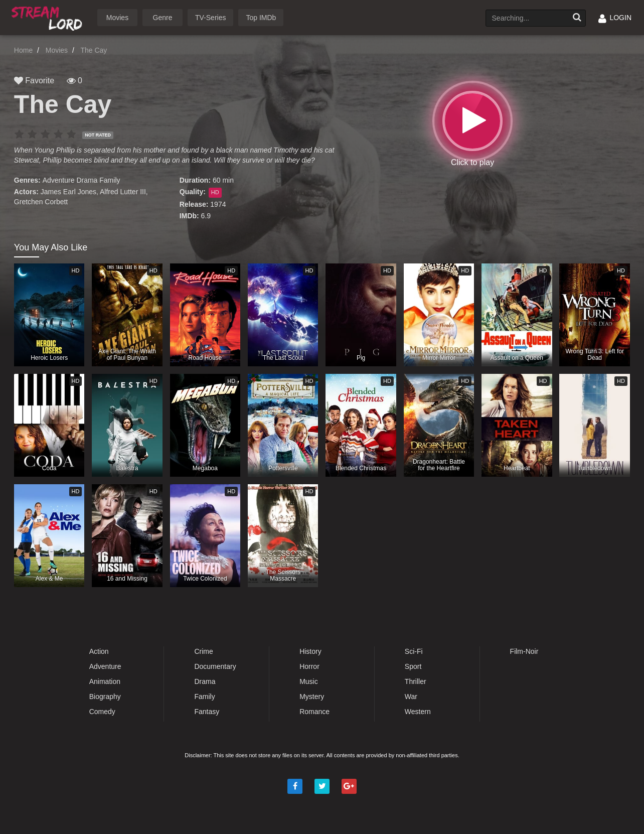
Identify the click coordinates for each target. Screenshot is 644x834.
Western (418, 712)
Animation (105, 681)
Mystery (312, 697)
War (411, 697)
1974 (218, 204)
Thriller (416, 681)
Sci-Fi (414, 651)
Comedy (102, 712)
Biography (105, 697)
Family (110, 180)
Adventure (59, 180)
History (310, 651)
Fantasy (207, 712)
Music (309, 681)
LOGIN (615, 18)
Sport (413, 666)
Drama (87, 180)
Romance (314, 712)
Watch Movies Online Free (49, 17)
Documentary (215, 666)
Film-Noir (524, 651)
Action (99, 651)
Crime (203, 651)
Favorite (34, 81)
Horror (309, 666)
